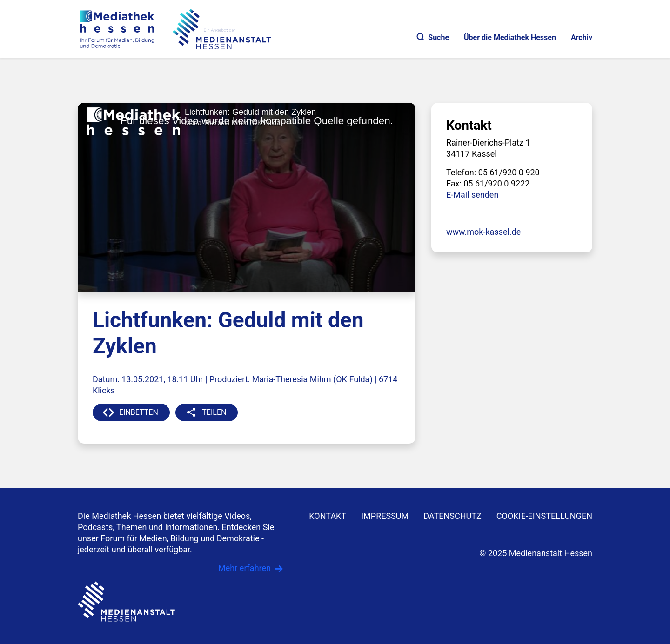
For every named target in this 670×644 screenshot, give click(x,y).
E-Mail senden (472, 195)
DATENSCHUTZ (452, 516)
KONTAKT (328, 516)
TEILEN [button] (214, 412)
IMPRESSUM (385, 516)
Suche (433, 37)
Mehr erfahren (245, 568)
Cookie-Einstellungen (544, 516)
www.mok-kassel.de (483, 232)
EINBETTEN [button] (139, 412)
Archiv (582, 37)
